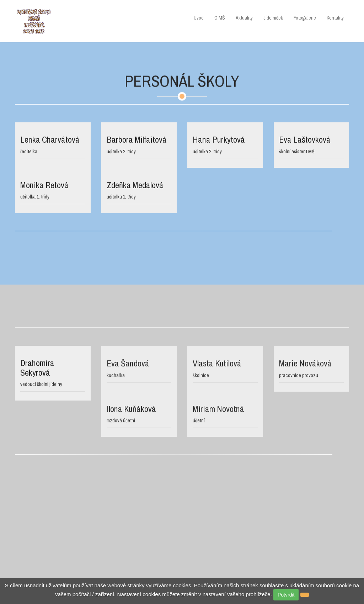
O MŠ (220, 18)
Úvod (199, 18)
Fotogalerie (305, 18)
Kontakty (335, 18)
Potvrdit (286, 595)
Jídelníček (273, 18)
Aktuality (244, 18)
